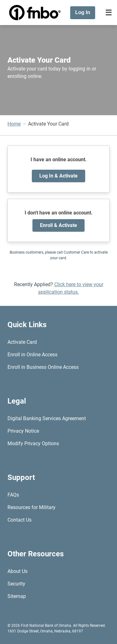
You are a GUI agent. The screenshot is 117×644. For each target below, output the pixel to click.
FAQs (13, 495)
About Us (17, 571)
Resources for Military (32, 507)
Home (14, 124)
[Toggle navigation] (109, 13)
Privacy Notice (23, 431)
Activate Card (22, 342)
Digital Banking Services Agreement (47, 418)
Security (16, 584)
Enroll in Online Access (32, 355)
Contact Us (19, 520)
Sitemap (17, 596)
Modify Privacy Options (33, 443)
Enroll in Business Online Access (43, 367)
